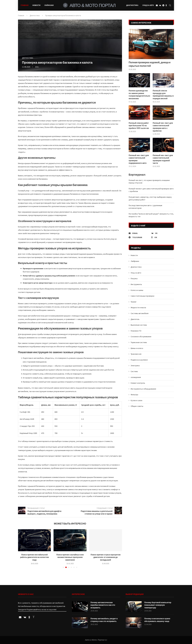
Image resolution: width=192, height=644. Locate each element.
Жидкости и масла (138, 307)
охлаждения (136, 377)
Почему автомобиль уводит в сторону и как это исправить (104, 620)
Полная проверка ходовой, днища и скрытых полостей (150, 64)
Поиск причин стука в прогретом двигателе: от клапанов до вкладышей (106, 557)
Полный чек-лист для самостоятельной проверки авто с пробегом (163, 127)
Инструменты (136, 284)
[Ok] (166, 5)
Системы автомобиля (140, 313)
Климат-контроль (138, 383)
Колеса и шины (137, 290)
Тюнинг (134, 302)
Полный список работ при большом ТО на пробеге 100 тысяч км (139, 125)
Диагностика (132, 5)
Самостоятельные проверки (142, 296)
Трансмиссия (136, 354)
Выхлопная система (139, 325)
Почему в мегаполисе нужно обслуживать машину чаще (157, 620)
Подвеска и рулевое (139, 360)
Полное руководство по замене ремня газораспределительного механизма (139, 94)
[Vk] (160, 5)
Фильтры (134, 394)
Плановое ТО (136, 331)
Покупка (134, 278)
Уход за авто (148, 5)
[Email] (157, 5)
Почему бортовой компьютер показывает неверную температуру (158, 605)
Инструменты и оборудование (143, 389)
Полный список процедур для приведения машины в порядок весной (163, 94)
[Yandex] (34, 617)
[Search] (170, 5)
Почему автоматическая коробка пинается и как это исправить (103, 605)
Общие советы (137, 406)
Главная (25, 5)
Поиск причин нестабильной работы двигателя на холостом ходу (34, 557)
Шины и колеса (137, 348)
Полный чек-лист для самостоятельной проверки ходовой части (163, 159)
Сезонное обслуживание (141, 336)
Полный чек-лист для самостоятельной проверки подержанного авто (139, 159)
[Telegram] (163, 5)
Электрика (135, 365)
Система (134, 371)
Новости (36, 5)
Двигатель (135, 319)
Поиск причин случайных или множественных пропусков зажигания (70, 557)
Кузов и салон (136, 400)
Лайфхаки (49, 5)
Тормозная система (139, 342)
